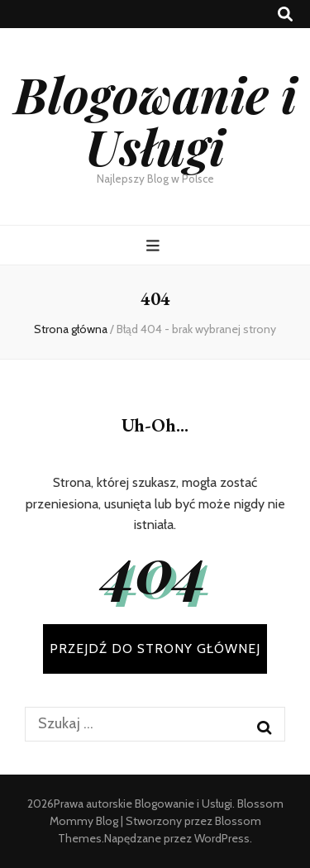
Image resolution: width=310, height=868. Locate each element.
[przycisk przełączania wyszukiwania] (285, 14)
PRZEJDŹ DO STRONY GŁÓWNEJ (155, 649)
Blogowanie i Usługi (155, 119)
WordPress (222, 838)
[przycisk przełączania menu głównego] (155, 246)
